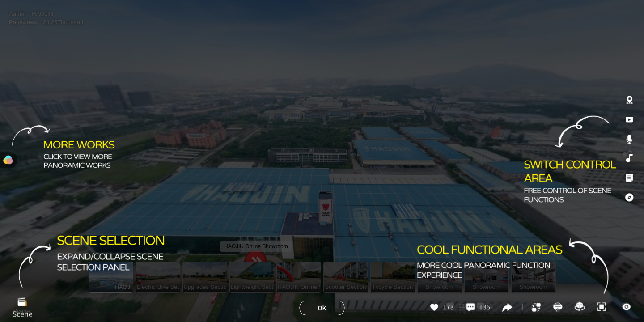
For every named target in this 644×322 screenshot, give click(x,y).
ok (322, 308)
